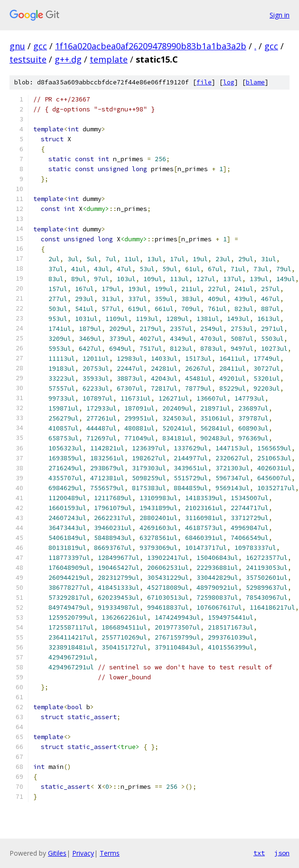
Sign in (280, 15)
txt (259, 853)
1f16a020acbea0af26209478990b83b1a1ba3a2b (151, 46)
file (204, 82)
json (282, 853)
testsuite (28, 59)
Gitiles (57, 853)
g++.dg (68, 59)
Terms (110, 853)
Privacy (83, 853)
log (229, 82)
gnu (17, 46)
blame (255, 82)
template (109, 59)
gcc (40, 46)
